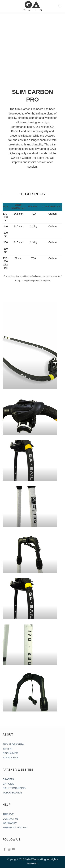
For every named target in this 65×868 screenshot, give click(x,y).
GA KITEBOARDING (14, 788)
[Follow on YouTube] (13, 849)
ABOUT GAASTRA (13, 744)
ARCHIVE (8, 814)
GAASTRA (9, 779)
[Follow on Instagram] (9, 849)
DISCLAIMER (10, 753)
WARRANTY (10, 823)
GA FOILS (8, 784)
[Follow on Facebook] (5, 849)
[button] (60, 6)
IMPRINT (8, 749)
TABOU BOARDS (12, 793)
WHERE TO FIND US (15, 828)
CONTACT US (11, 819)
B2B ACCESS (10, 757)
